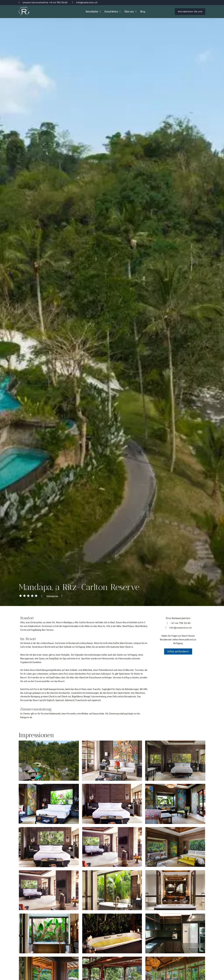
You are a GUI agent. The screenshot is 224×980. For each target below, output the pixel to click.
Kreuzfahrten (113, 12)
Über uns (130, 12)
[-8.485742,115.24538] (178, 685)
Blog (143, 12)
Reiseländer (93, 12)
